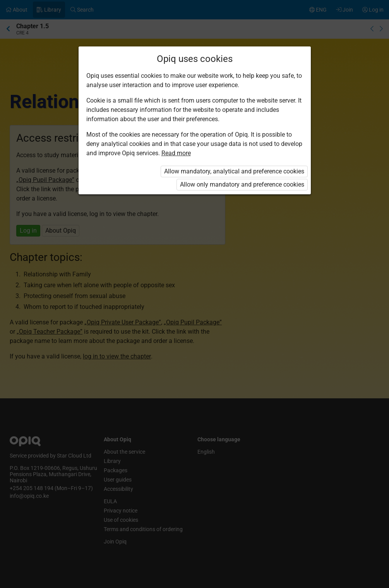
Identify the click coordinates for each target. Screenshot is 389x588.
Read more (176, 153)
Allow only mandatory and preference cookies (242, 184)
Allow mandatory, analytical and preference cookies (234, 171)
